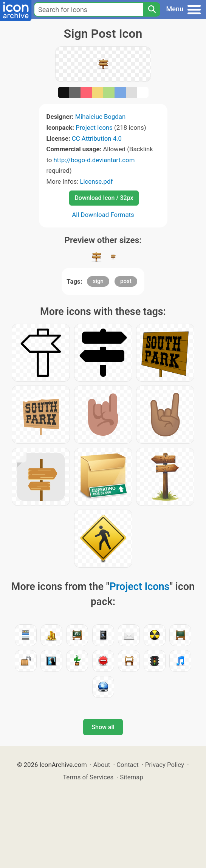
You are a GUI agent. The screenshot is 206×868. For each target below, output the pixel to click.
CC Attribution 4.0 (97, 138)
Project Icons (94, 128)
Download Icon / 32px (104, 198)
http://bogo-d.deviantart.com (94, 160)
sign (98, 281)
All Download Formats (103, 215)
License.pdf (96, 181)
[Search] (152, 9)
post (126, 281)
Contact (128, 765)
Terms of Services (88, 777)
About (102, 765)
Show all (103, 727)
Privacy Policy (165, 765)
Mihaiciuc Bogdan (101, 117)
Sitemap (132, 777)
